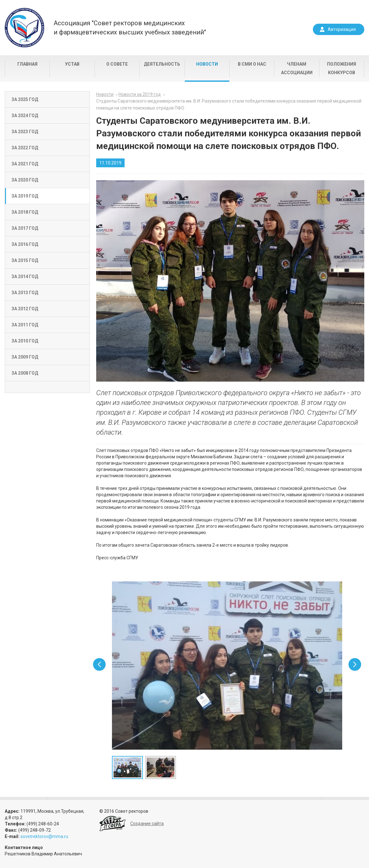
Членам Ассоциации (297, 68)
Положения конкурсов (342, 68)
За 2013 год (25, 293)
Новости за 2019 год (140, 94)
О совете (117, 64)
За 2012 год (25, 309)
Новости (207, 64)
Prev (99, 664)
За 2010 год (25, 341)
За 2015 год (25, 260)
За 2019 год (25, 196)
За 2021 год (25, 164)
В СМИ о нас (252, 64)
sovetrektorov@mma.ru (44, 836)
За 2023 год (25, 132)
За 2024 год (25, 116)
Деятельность (162, 64)
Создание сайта (147, 823)
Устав (72, 64)
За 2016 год (25, 244)
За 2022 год (25, 148)
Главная (27, 64)
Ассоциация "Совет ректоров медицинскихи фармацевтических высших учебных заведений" (130, 28)
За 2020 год (25, 180)
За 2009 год (25, 357)
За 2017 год (25, 228)
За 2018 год (25, 212)
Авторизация (342, 29)
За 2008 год (25, 373)
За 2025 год (25, 99)
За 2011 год (25, 325)
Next (355, 664)
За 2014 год (25, 276)
